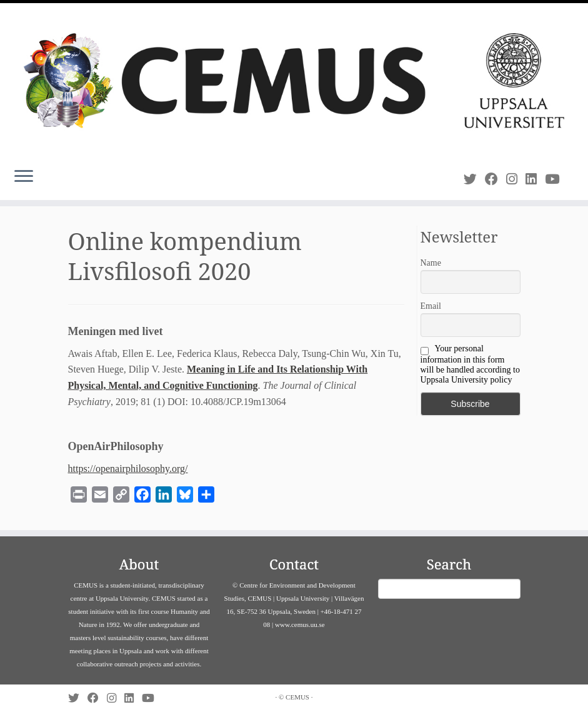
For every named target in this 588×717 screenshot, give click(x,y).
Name (431, 263)
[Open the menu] (24, 178)
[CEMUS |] (294, 81)
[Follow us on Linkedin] (535, 179)
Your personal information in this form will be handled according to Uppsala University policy (470, 364)
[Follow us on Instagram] (516, 179)
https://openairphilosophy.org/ (128, 469)
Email (431, 306)
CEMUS (297, 697)
